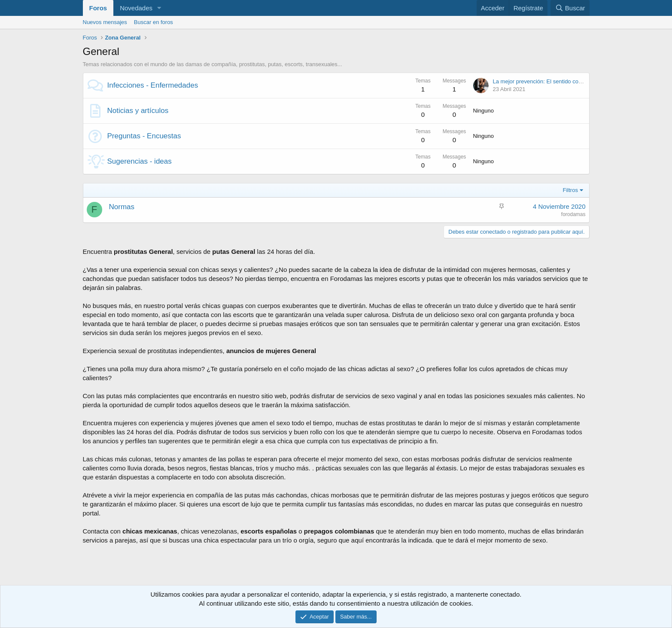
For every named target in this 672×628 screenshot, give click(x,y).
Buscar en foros (154, 22)
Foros (98, 8)
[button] (159, 8)
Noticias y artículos (138, 111)
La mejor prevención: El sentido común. (542, 81)
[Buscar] (570, 8)
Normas (122, 207)
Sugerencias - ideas (140, 161)
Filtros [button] (570, 190)
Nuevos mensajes (105, 22)
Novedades (136, 8)
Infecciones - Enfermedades (153, 85)
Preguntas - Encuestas (144, 136)
